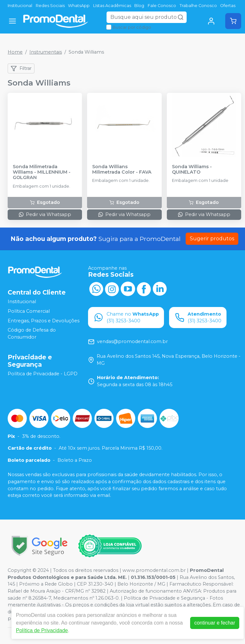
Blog (139, 6)
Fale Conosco (162, 6)
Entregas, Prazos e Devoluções (44, 321)
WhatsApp (79, 6)
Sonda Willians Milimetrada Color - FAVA (122, 169)
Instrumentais (46, 52)
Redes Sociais (50, 6)
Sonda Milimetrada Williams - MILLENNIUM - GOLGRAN (42, 172)
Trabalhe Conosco (198, 6)
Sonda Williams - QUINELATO (192, 169)
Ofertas (228, 6)
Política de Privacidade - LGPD (43, 374)
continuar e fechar (215, 623)
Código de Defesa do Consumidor (32, 333)
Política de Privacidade (42, 630)
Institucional (20, 6)
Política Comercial (29, 311)
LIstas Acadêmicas (112, 6)
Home (15, 52)
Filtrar (21, 69)
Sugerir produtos (212, 239)
